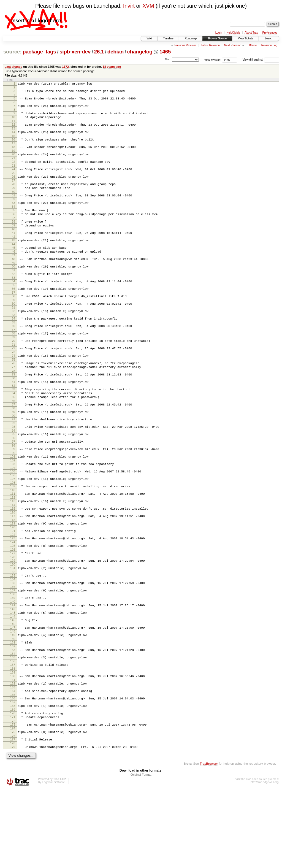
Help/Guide (233, 33)
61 (13, 335)
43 (13, 259)
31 (13, 209)
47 (13, 277)
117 (13, 567)
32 (13, 213)
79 (13, 409)
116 (13, 564)
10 (13, 121)
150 (13, 704)
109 (13, 534)
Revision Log (269, 45)
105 (13, 518)
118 (13, 572)
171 (13, 791)
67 (13, 359)
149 (13, 699)
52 (13, 297)
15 (13, 142)
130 (13, 621)
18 (13, 154)
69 (13, 368)
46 (13, 272)
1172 (65, 67)
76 (13, 396)
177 (13, 816)
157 (13, 732)
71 (13, 376)
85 (13, 435)
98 (13, 489)
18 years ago (112, 67)
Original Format (141, 853)
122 (13, 588)
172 (13, 796)
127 (13, 609)
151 (13, 708)
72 (13, 380)
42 (13, 256)
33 (13, 217)
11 (13, 126)
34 (13, 221)
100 (13, 497)
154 (13, 721)
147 (13, 691)
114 (13, 555)
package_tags (39, 52)
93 (13, 468)
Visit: (168, 59)
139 (13, 658)
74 (13, 388)
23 (13, 175)
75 (13, 393)
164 (13, 762)
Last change (13, 67)
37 (13, 234)
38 (13, 238)
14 (13, 138)
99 (13, 493)
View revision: (213, 60)
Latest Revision (210, 45)
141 (13, 666)
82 (13, 422)
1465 (165, 52)
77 (13, 401)
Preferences (270, 33)
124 (13, 597)
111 (13, 542)
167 (13, 775)
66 (13, 355)
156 (13, 729)
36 (13, 230)
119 (13, 575)
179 (13, 824)
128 (13, 613)
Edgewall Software (53, 861)
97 (13, 485)
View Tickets (246, 38)
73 (13, 384)
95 (13, 476)
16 (13, 146)
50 (13, 289)
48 (13, 280)
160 (13, 745)
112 (13, 547)
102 (13, 506)
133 (13, 633)
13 (13, 134)
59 (13, 326)
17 (13, 151)
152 (13, 712)
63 (13, 343)
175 (13, 808)
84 (13, 430)
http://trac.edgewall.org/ (265, 861)
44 (13, 264)
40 (13, 247)
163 (13, 758)
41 (13, 251)
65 (13, 351)
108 (13, 531)
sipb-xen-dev (75, 52)
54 (13, 305)
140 (13, 663)
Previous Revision (185, 45)
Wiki (149, 38)
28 (13, 196)
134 (13, 638)
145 (13, 683)
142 (13, 671)
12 (13, 129)
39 (13, 243)
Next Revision (233, 45)
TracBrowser (209, 842)
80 (13, 414)
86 (13, 440)
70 (13, 371)
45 (13, 267)
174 (13, 804)
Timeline (168, 38)
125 (13, 600)
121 (13, 584)
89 (13, 451)
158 (13, 737)
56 (13, 313)
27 (13, 192)
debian (116, 52)
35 (13, 225)
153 (13, 716)
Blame (253, 45)
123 (13, 592)
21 (13, 167)
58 (13, 322)
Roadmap (191, 38)
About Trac (251, 33)
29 (13, 200)
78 (13, 405)
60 (13, 330)
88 (13, 448)
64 (13, 347)
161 (13, 750)
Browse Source (217, 38)
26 (13, 187)
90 (13, 456)
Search (269, 38)
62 (13, 338)
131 (13, 625)
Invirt (129, 6)
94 (13, 473)
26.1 (99, 52)
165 (13, 767)
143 (13, 675)
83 (13, 426)
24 (13, 179)
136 (13, 646)
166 (13, 770)
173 (13, 800)
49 (13, 285)
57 (13, 318)
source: (12, 52)
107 (13, 526)
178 (13, 821)
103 (13, 509)
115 (13, 559)
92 (13, 464)
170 (13, 787)
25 (13, 184)
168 (13, 778)
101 (13, 501)
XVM (148, 6)
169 (13, 783)
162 (13, 754)
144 (13, 679)
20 (13, 163)
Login (219, 33)
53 (13, 302)
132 (13, 630)
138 (13, 655)
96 (13, 481)
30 (13, 205)
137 (13, 650)
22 (13, 171)
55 (13, 310)
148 (13, 696)
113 (13, 551)
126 (13, 605)
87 (13, 443)
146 (13, 688)
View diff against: (261, 60)
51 (13, 293)
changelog (140, 52)
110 (13, 539)
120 (13, 580)
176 (13, 813)
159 (13, 742)
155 (13, 724)
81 (13, 417)
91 (13, 460)
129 (13, 617)
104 (13, 514)
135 (13, 642)
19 (13, 159)
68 (13, 363)
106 (13, 522)
